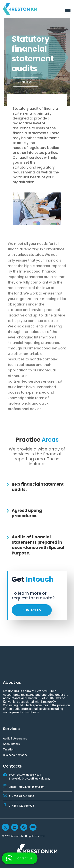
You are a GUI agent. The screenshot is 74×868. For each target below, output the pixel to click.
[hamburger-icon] (68, 10)
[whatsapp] (20, 858)
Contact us (25, 82)
